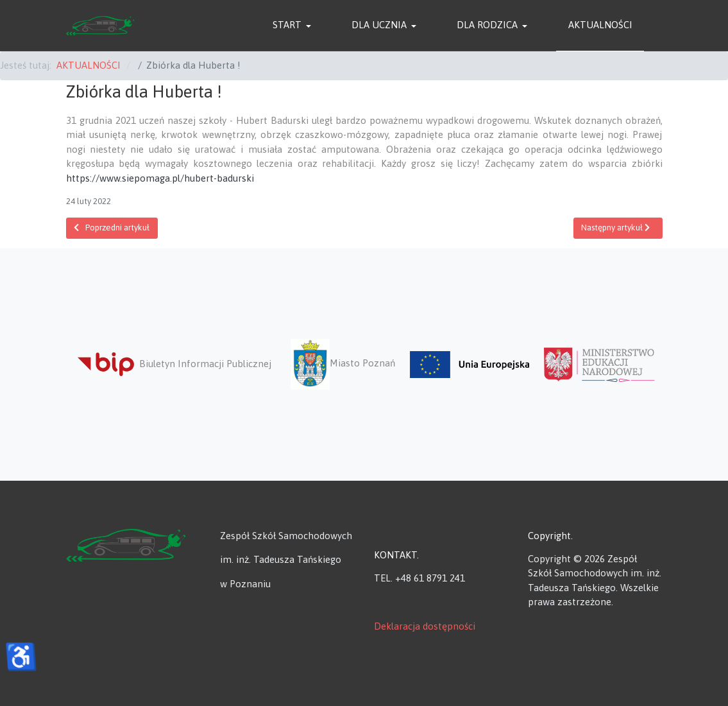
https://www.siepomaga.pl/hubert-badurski (160, 178)
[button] (294, 26)
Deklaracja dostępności (425, 626)
